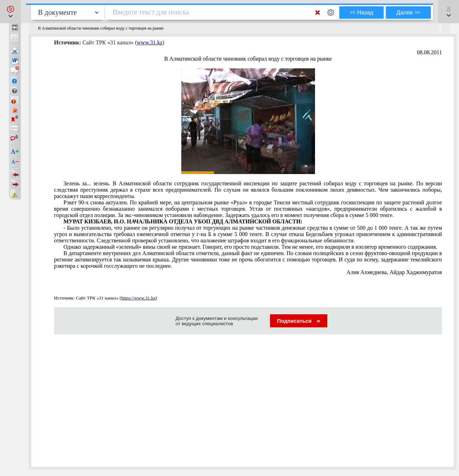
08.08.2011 (429, 52)
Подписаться (299, 321)
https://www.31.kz (138, 298)
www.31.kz (150, 42)
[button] (10, 12)
